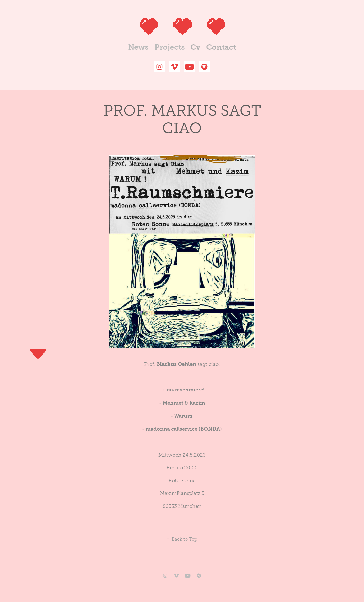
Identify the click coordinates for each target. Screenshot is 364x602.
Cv (195, 47)
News (138, 47)
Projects (170, 47)
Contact (221, 47)
